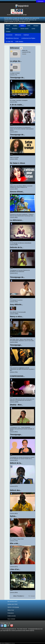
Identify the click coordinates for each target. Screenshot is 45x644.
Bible (29, 26)
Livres (33, 29)
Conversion (9, 35)
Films (7, 29)
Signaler (24, 54)
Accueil (8, 26)
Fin (29, 596)
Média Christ (11, 610)
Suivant (33, 596)
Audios (15, 26)
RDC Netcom (12, 643)
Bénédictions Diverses (12, 38)
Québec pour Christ (12, 604)
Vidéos (22, 26)
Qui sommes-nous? (12, 601)
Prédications (11, 613)
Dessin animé (25, 29)
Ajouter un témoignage (13, 607)
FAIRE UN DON (12, 616)
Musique (36, 26)
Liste (21, 48)
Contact (8, 31)
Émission (15, 29)
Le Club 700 (9, 42)
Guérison (26, 35)
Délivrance (18, 35)
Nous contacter (11, 619)
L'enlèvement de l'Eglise (28, 38)
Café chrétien (19, 42)
